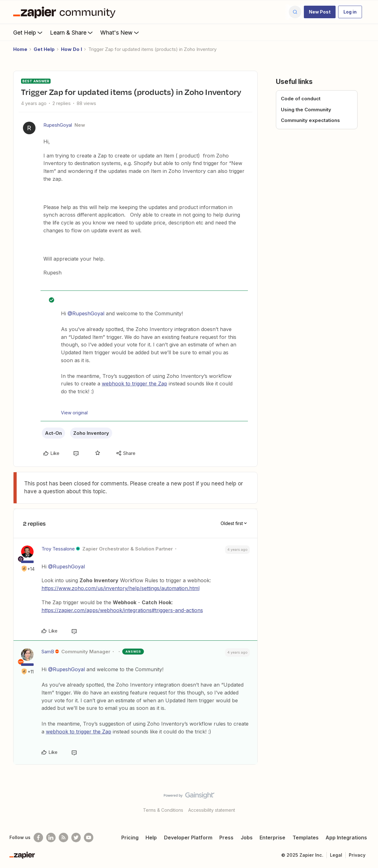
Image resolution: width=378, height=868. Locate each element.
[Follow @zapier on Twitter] (76, 838)
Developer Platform (188, 838)
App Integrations (346, 838)
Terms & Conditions (163, 810)
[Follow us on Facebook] (38, 838)
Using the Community (306, 110)
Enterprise (272, 838)
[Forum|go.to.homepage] (66, 12)
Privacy (357, 855)
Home (20, 49)
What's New (120, 32)
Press (226, 838)
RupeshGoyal (58, 125)
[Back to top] (365, 801)
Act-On (53, 433)
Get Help (28, 32)
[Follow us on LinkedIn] (51, 838)
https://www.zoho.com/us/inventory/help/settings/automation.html (121, 588)
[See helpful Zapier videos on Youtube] (89, 838)
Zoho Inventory (91, 433)
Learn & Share (72, 32)
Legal (336, 855)
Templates (306, 838)
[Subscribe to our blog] (63, 838)
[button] (320, 12)
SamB (48, 652)
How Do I (71, 49)
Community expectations (310, 120)
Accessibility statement (212, 810)
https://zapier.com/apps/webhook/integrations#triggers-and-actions (122, 610)
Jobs (247, 838)
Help (151, 838)
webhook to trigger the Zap (134, 384)
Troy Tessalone (58, 549)
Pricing (130, 838)
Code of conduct (301, 99)
